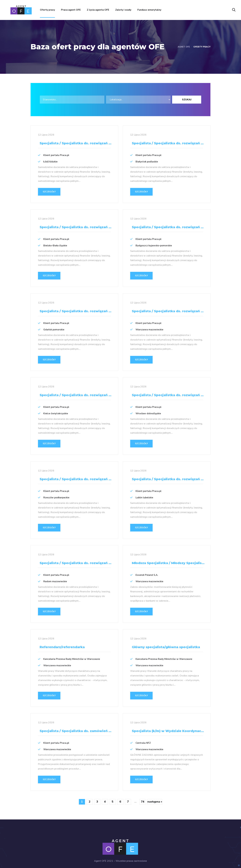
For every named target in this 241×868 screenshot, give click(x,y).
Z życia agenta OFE (98, 10)
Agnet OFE (183, 47)
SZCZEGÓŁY (49, 192)
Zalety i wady (123, 10)
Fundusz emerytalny (149, 10)
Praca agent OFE (71, 10)
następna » (155, 789)
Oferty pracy (47, 10)
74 (143, 789)
